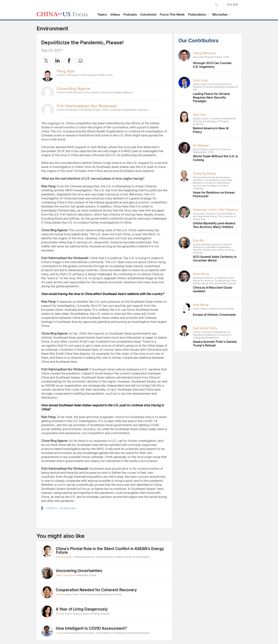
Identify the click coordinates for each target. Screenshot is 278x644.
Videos (115, 14)
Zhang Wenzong (204, 53)
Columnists (148, 14)
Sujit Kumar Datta (205, 328)
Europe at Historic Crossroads (214, 315)
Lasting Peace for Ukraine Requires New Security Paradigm (211, 97)
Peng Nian (66, 71)
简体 (230, 4)
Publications (197, 14)
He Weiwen (201, 145)
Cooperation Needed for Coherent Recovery (96, 590)
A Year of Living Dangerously (82, 609)
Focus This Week (172, 14)
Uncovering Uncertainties (79, 571)
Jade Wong (201, 305)
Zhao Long (200, 80)
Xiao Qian (200, 115)
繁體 (235, 4)
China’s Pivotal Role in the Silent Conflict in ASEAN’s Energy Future (110, 551)
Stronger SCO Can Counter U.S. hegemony (212, 65)
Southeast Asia (68, 508)
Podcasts (130, 14)
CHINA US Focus (62, 14)
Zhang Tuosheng (204, 173)
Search (217, 5)
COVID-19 (52, 508)
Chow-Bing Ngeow (73, 89)
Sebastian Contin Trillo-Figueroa (215, 210)
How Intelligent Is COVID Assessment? (91, 628)
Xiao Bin (199, 240)
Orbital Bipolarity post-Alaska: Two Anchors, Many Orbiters (214, 225)
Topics (102, 14)
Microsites (220, 14)
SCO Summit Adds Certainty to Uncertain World (215, 259)
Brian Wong (201, 274)
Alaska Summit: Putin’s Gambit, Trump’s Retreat (215, 344)
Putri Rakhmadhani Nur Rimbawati (87, 106)
